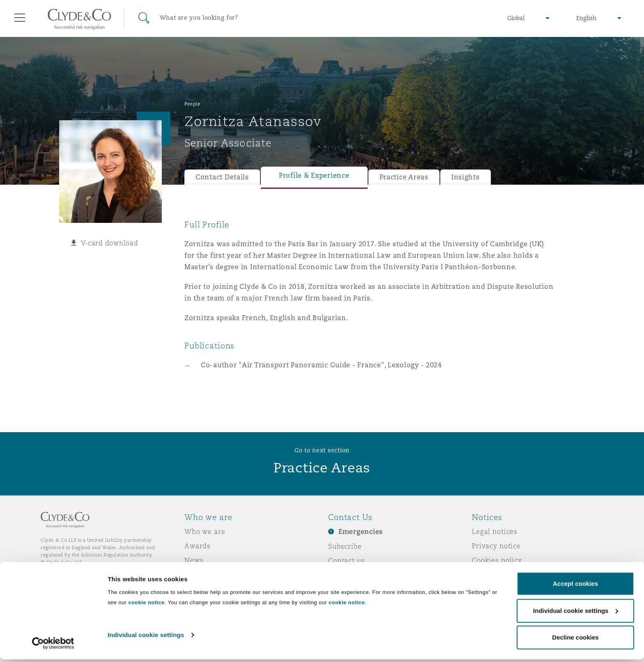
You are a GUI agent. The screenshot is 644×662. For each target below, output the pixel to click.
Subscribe (345, 546)
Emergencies (361, 532)
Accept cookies (575, 586)
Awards (198, 546)
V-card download (110, 243)
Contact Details (222, 177)
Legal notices (495, 531)
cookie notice (146, 605)
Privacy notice (496, 546)
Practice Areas (404, 177)
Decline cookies (575, 640)
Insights (466, 177)
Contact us (347, 561)
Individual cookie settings (146, 638)
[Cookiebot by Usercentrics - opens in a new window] (53, 646)
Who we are (205, 531)
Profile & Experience (314, 175)
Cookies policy (497, 560)
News (194, 560)
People (192, 104)
